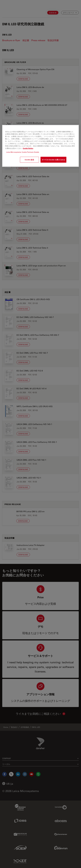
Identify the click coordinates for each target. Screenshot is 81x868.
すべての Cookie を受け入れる (53, 160)
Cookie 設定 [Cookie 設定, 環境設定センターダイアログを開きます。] (29, 160)
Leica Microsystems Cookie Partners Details (23, 152)
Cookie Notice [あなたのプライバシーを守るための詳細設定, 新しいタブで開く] (28, 148)
